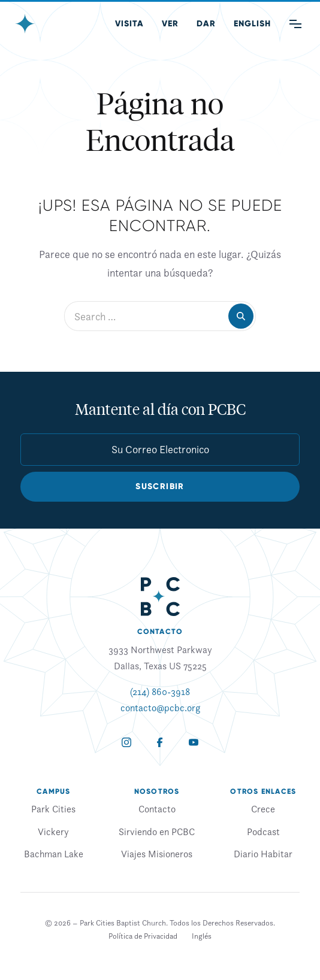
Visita (129, 24)
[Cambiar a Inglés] (202, 936)
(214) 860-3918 (160, 691)
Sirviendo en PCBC (157, 832)
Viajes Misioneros (157, 854)
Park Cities (53, 809)
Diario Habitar (263, 854)
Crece (263, 809)
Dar (206, 24)
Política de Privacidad (143, 936)
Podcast (263, 832)
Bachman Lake (54, 854)
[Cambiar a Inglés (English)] (252, 24)
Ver (170, 24)
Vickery (53, 832)
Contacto (157, 809)
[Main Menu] (295, 24)
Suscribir (160, 486)
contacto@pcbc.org (160, 708)
